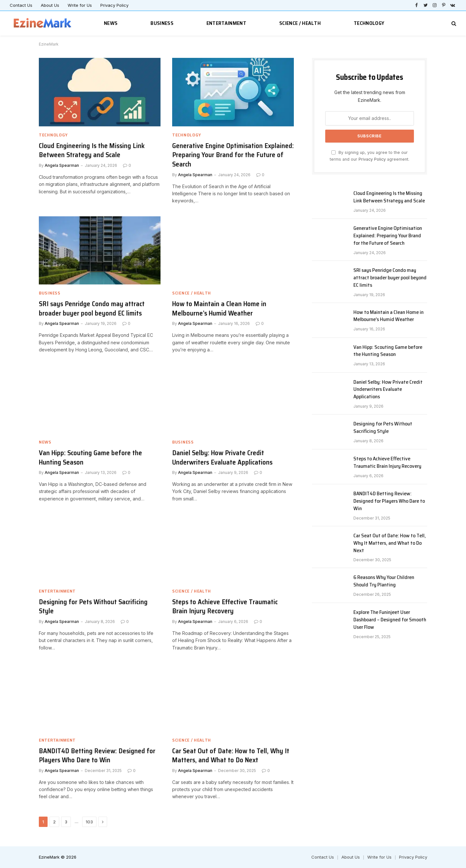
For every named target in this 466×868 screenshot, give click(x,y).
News (111, 23)
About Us (50, 5)
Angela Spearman (62, 165)
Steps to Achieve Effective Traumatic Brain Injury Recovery (225, 607)
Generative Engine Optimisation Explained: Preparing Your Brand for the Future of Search (233, 155)
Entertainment (226, 23)
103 (89, 822)
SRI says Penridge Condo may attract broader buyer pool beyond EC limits (92, 309)
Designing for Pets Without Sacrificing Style (93, 607)
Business (162, 23)
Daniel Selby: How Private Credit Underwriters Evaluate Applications (222, 458)
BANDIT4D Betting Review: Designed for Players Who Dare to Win (97, 756)
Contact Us (21, 5)
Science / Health (300, 23)
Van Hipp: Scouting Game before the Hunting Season (90, 458)
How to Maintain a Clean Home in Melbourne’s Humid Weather (219, 309)
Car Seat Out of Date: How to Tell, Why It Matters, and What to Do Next (231, 756)
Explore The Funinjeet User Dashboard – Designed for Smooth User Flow (390, 620)
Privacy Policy (114, 5)
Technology (369, 23)
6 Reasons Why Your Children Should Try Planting (384, 581)
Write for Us (80, 5)
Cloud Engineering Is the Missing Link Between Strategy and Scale (92, 150)
